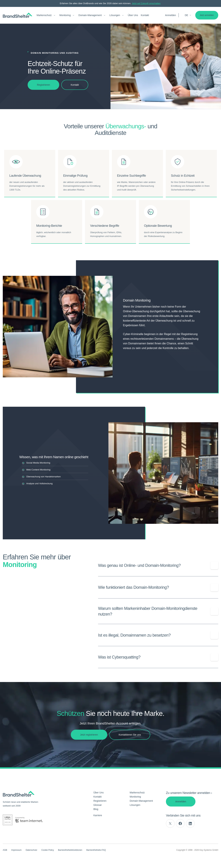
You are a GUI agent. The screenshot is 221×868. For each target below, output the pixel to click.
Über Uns (133, 15)
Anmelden (170, 15)
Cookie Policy (48, 850)
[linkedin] (190, 823)
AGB (5, 850)
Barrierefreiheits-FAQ (96, 850)
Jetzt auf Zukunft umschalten (146, 3)
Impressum (16, 850)
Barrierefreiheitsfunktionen (70, 850)
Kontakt (145, 15)
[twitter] (170, 823)
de (188, 15)
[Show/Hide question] (214, 565)
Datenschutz (32, 850)
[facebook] (180, 823)
